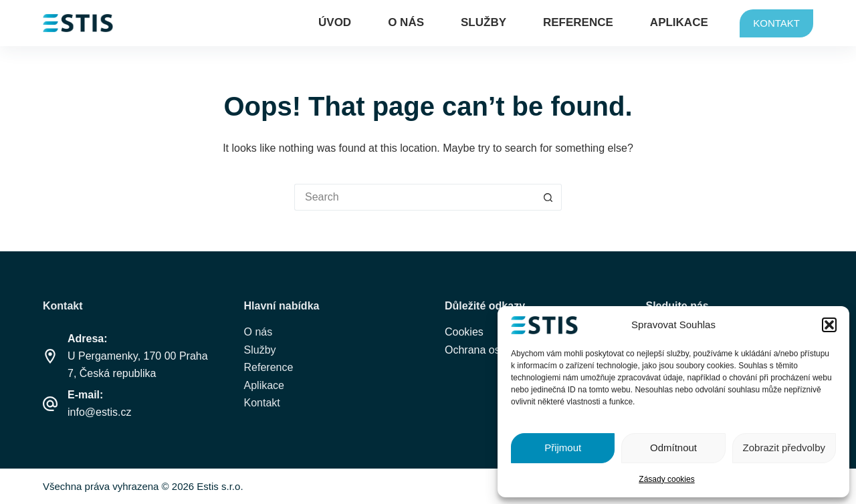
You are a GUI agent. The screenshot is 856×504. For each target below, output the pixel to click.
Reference (578, 22)
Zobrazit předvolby (784, 448)
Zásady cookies (666, 479)
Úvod (335, 22)
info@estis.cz (99, 412)
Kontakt (262, 403)
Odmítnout (673, 448)
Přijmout (563, 448)
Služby (484, 22)
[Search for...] (415, 197)
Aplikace (679, 22)
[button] (829, 325)
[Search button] (548, 197)
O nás (406, 22)
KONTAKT (776, 23)
